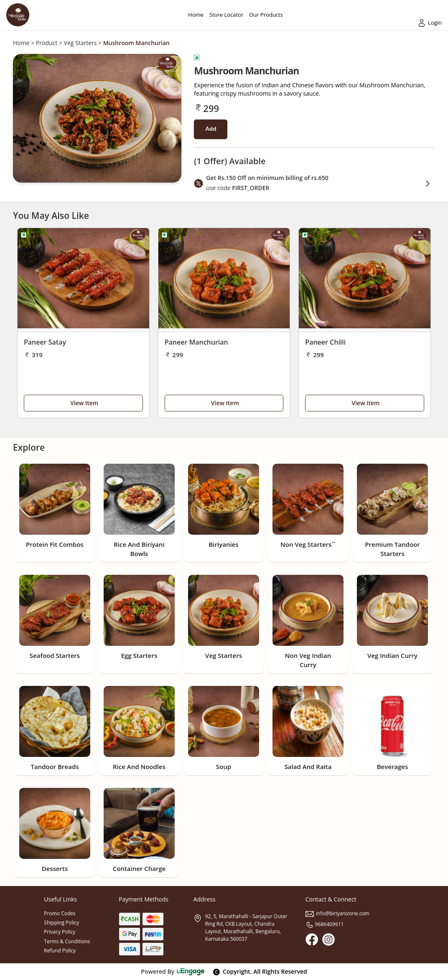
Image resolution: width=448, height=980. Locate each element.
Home (21, 43)
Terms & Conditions (67, 941)
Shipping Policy (61, 923)
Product (47, 43)
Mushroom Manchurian (136, 43)
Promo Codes (60, 913)
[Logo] (18, 15)
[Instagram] (328, 939)
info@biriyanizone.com (337, 913)
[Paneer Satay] (83, 280)
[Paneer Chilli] (365, 280)
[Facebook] (312, 939)
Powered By (173, 971)
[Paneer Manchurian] (224, 280)
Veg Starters (80, 43)
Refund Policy (60, 951)
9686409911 (325, 924)
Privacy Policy (60, 932)
